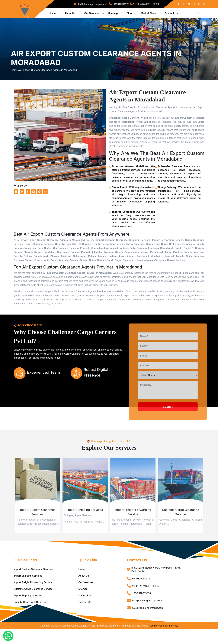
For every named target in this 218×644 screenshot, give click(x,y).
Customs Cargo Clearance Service (33, 604)
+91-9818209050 (141, 608)
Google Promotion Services (164, 640)
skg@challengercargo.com (97, 4)
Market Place (149, 14)
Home (53, 14)
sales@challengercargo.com (148, 622)
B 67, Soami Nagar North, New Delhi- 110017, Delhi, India (157, 584)
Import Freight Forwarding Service (33, 597)
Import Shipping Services (28, 591)
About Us (70, 14)
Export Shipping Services (28, 610)
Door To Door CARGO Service (30, 617)
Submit (177, 421)
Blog (130, 14)
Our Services (92, 14)
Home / (15, 78)
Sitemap (113, 14)
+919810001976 (118, 4)
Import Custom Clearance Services (33, 584)
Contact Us (172, 14)
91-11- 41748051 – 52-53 (137, 4)
